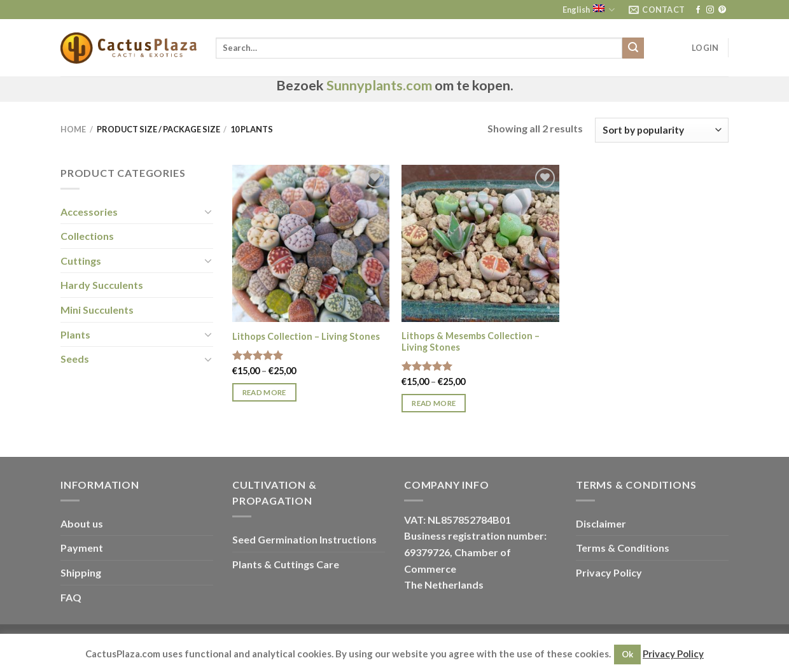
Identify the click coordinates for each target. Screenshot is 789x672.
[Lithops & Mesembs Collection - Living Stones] (480, 243)
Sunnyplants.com (379, 85)
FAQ (71, 597)
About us (82, 523)
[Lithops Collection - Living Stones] (311, 243)
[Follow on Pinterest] (722, 10)
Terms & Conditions (623, 548)
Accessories (89, 212)
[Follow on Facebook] (698, 10)
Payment (82, 548)
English (589, 10)
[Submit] (633, 48)
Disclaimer (601, 523)
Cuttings (81, 261)
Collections (87, 236)
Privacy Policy (609, 572)
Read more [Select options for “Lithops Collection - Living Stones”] (264, 392)
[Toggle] (208, 211)
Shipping (81, 572)
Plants (75, 334)
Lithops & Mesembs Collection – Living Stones (471, 342)
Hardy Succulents (102, 285)
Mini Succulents (97, 310)
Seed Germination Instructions (304, 539)
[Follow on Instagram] (710, 10)
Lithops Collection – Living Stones (306, 336)
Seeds (75, 359)
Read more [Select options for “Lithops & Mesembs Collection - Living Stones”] (434, 403)
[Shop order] (662, 130)
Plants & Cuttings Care (286, 564)
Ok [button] (627, 654)
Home (73, 129)
